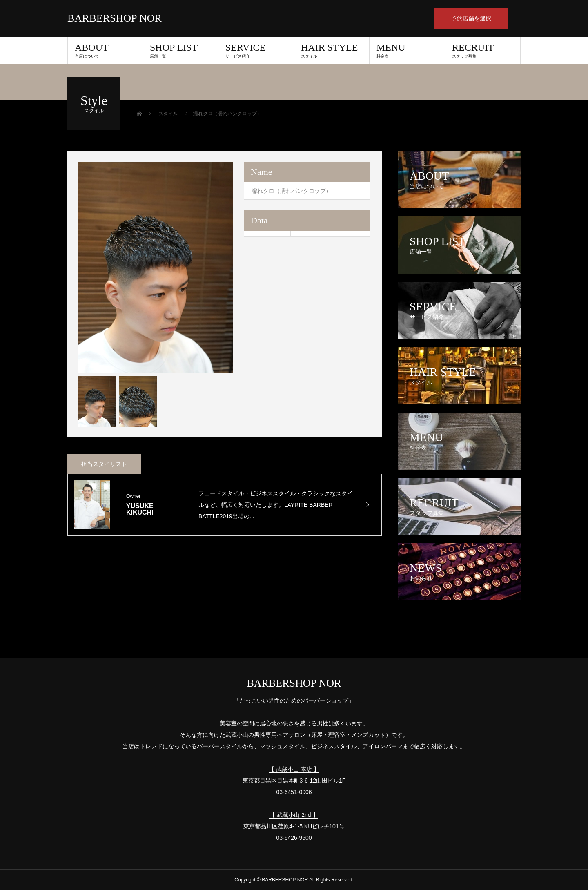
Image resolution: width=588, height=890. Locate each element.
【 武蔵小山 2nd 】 (294, 815)
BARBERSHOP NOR (115, 18)
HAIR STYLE (332, 50)
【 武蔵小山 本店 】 (294, 769)
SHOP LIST (180, 50)
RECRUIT (483, 50)
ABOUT (105, 50)
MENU (407, 50)
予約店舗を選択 (471, 18)
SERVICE (256, 50)
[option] (156, 267)
